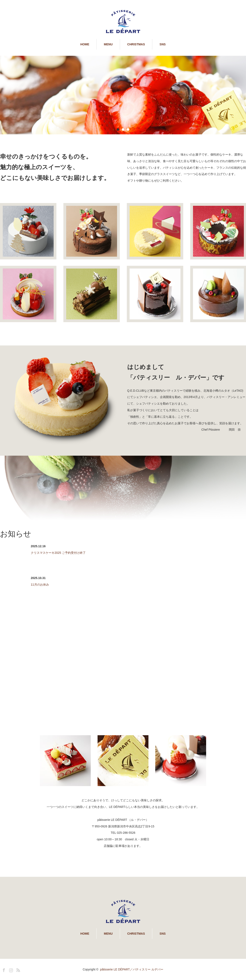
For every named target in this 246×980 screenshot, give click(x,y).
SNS (163, 44)
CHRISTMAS (136, 44)
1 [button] (118, 129)
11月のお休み (40, 585)
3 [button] (128, 129)
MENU (108, 44)
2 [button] (123, 129)
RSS (18, 969)
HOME (85, 44)
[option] (123, 95)
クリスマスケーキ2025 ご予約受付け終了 (58, 553)
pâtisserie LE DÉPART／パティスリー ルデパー (132, 969)
